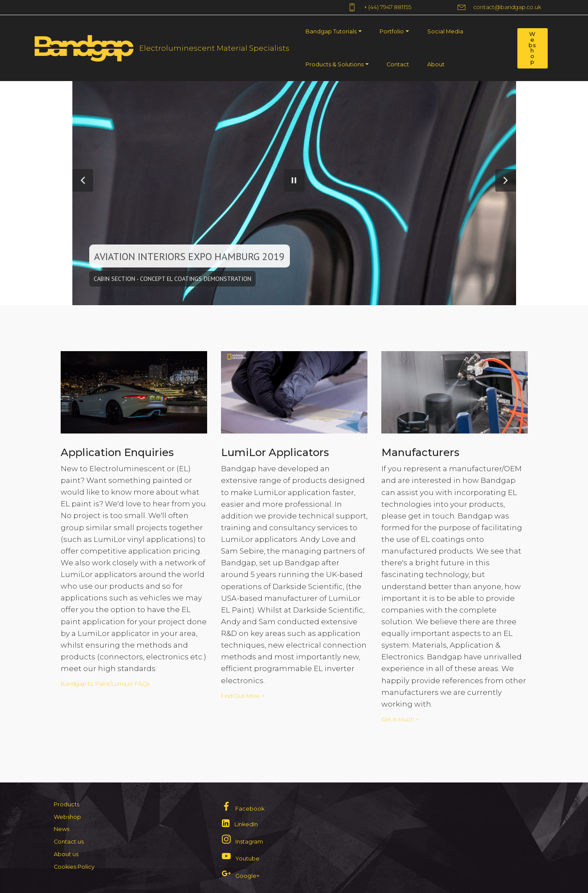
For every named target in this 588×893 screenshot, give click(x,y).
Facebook (250, 809)
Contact (398, 64)
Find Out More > (243, 696)
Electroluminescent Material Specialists (214, 48)
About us (66, 854)
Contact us (69, 842)
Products (67, 804)
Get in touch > (400, 720)
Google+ (247, 876)
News (62, 829)
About (436, 64)
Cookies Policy (74, 867)
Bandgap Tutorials (331, 31)
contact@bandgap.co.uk (499, 7)
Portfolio (392, 31)
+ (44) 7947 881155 (396, 7)
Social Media (445, 31)
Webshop (533, 48)
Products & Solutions (335, 64)
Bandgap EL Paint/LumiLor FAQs (106, 684)
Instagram (249, 842)
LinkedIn (246, 824)
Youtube (247, 859)
